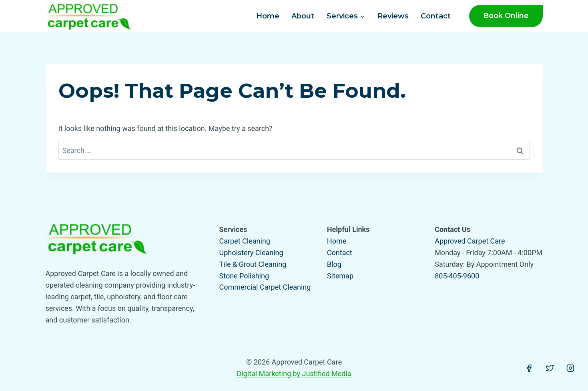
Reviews (393, 16)
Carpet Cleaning (245, 241)
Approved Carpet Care (470, 241)
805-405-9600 (457, 276)
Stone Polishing (244, 276)
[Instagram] (570, 368)
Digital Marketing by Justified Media (294, 374)
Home (268, 16)
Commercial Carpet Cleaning (265, 287)
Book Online (506, 16)
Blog (334, 264)
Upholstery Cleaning (251, 253)
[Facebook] (529, 368)
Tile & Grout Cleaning (253, 264)
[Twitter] (550, 368)
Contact (436, 16)
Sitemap (340, 276)
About (303, 16)
